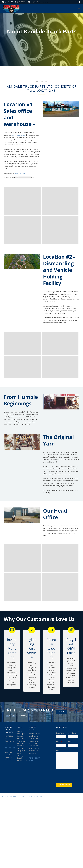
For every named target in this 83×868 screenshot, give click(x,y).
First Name (60, 733)
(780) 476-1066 (22, 2)
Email (59, 742)
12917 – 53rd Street (18, 135)
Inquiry (59, 750)
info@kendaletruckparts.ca (39, 2)
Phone (70, 742)
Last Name (72, 733)
